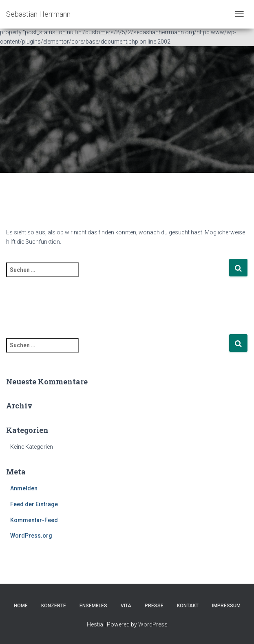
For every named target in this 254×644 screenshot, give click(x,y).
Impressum (226, 606)
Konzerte (54, 606)
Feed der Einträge (34, 504)
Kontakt (188, 606)
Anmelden (24, 488)
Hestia (95, 624)
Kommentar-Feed (34, 520)
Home (21, 606)
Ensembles (93, 606)
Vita (126, 606)
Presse (154, 606)
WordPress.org (31, 536)
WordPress (153, 624)
